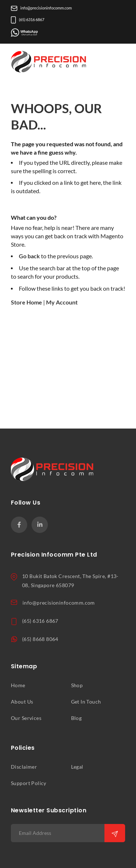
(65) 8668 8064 (40, 639)
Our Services (26, 718)
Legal (77, 767)
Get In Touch (86, 702)
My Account (62, 302)
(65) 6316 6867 (28, 20)
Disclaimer (24, 767)
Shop (77, 685)
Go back (29, 256)
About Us (22, 702)
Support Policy (29, 783)
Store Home (26, 302)
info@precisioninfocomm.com (41, 8)
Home (18, 685)
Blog (77, 718)
